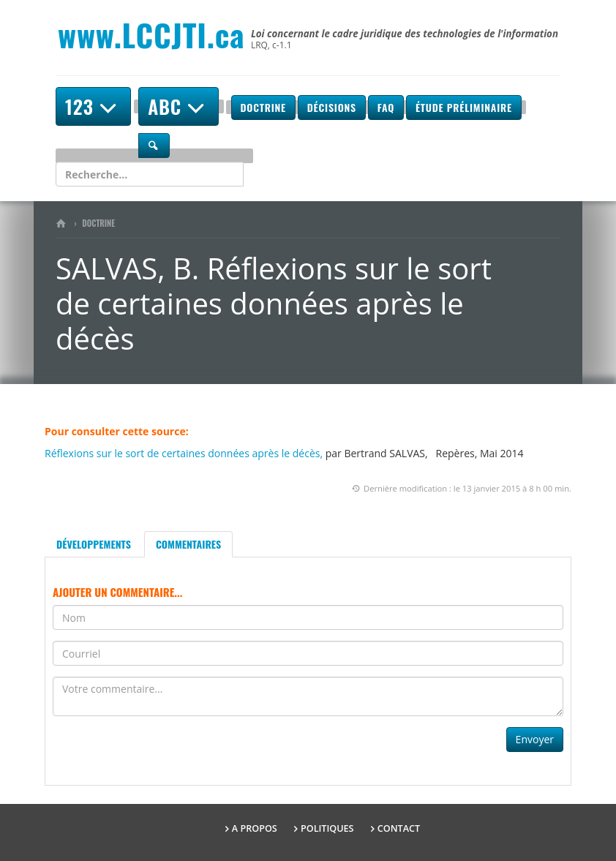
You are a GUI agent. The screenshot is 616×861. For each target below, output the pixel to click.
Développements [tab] (94, 544)
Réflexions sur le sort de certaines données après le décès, (184, 453)
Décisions (332, 107)
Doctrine (263, 107)
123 (93, 106)
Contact (399, 828)
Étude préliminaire (464, 107)
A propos (255, 828)
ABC (179, 106)
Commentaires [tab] (188, 544)
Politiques (327, 828)
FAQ (386, 107)
